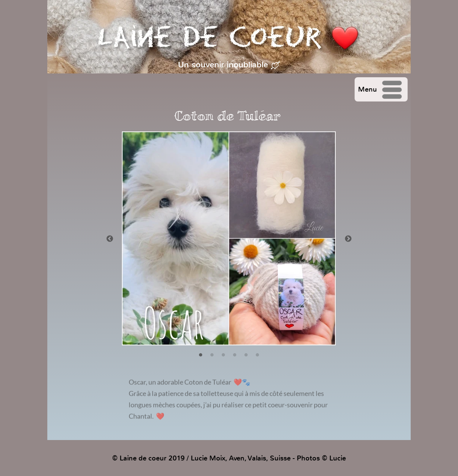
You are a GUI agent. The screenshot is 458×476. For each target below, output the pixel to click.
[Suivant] (348, 239)
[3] (223, 355)
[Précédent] (110, 239)
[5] (246, 355)
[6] (257, 355)
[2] (212, 355)
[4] (235, 355)
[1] (201, 355)
